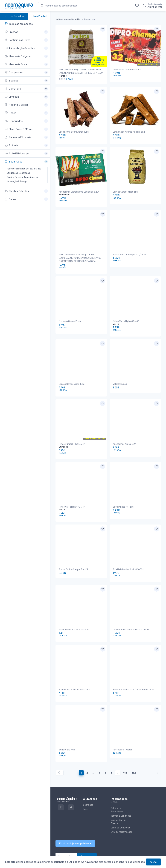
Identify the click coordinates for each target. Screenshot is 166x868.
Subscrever (87, 833)
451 (125, 749)
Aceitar (153, 862)
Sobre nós (88, 781)
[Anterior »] (157, 749)
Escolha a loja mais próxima (74, 820)
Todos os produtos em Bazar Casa (24, 169)
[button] (26, 32)
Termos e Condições (121, 792)
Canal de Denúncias (121, 804)
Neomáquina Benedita (68, 19)
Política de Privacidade (117, 786)
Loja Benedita (14, 16)
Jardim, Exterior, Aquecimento (22, 177)
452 (134, 749)
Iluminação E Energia (17, 182)
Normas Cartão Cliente (118, 798)
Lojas (86, 785)
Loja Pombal (40, 16)
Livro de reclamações (121, 808)
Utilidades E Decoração (18, 173)
